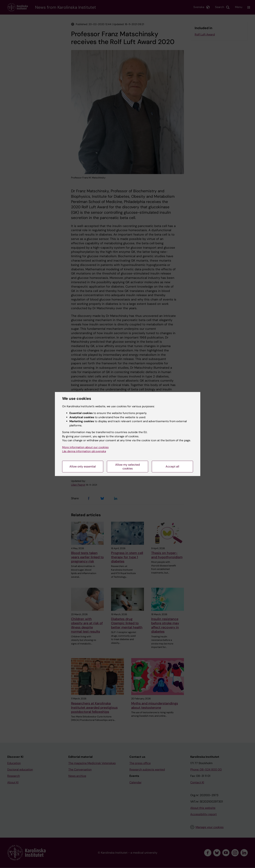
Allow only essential (83, 466)
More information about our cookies (85, 447)
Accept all (172, 466)
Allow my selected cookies (127, 467)
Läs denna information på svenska (84, 451)
